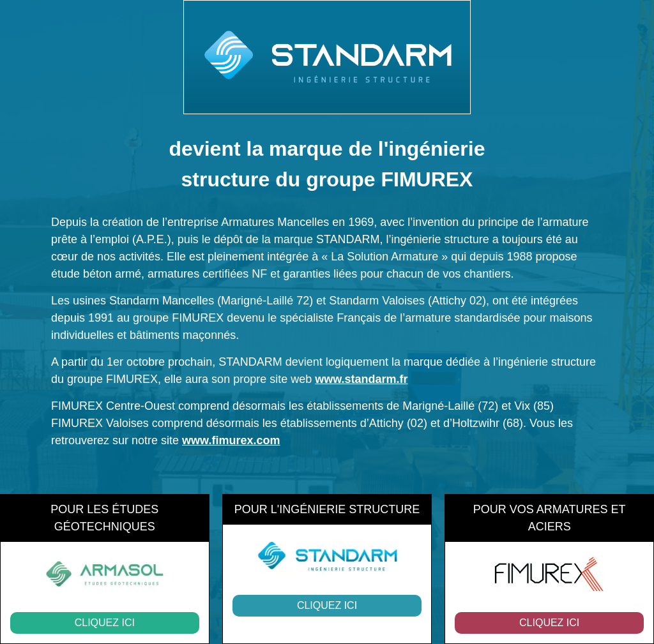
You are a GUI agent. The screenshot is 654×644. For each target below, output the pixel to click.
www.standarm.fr (361, 379)
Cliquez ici (105, 623)
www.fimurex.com (231, 440)
